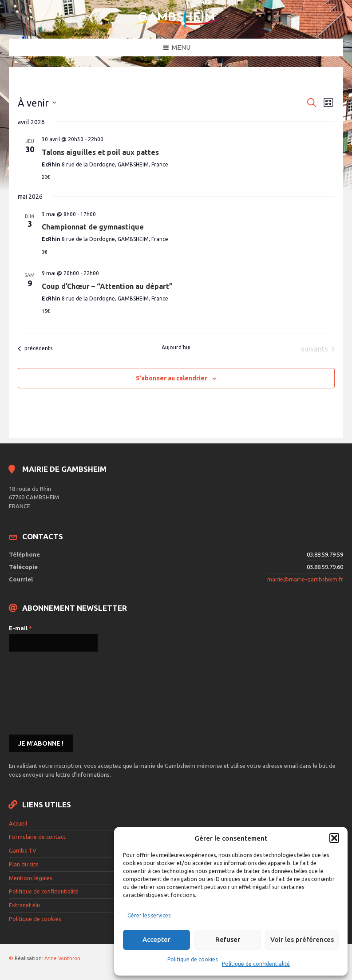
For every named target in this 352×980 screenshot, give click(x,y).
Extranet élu (24, 905)
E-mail (20, 628)
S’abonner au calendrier (172, 378)
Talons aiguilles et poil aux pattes (100, 152)
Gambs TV (23, 850)
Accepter (156, 939)
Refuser (228, 939)
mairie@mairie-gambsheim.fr (305, 579)
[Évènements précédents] (35, 349)
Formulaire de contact (37, 837)
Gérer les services (149, 915)
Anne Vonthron (62, 958)
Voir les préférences (302, 939)
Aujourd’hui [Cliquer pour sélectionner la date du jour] (176, 347)
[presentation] (45, 692)
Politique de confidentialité (256, 964)
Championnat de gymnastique (93, 227)
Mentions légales (31, 878)
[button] (334, 838)
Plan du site (24, 864)
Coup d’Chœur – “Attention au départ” (107, 286)
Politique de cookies (192, 959)
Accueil (18, 823)
